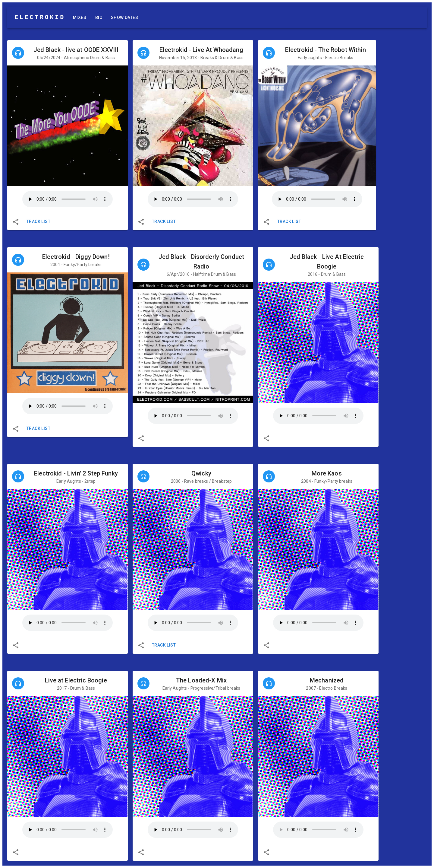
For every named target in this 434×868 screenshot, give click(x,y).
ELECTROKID (40, 17)
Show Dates (124, 18)
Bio (99, 18)
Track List (38, 222)
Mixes (80, 18)
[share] (16, 222)
